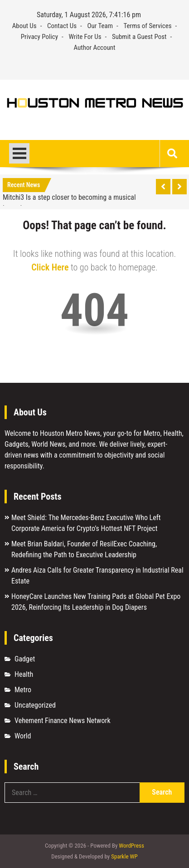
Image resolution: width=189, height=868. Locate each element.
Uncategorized (35, 705)
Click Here (50, 267)
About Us (24, 26)
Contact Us (62, 26)
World (23, 736)
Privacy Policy (39, 37)
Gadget (25, 659)
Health (24, 674)
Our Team (100, 26)
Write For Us (85, 37)
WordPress (131, 846)
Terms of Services (147, 26)
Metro (23, 690)
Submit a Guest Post (139, 37)
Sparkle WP (124, 856)
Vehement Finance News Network (63, 721)
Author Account (94, 48)
